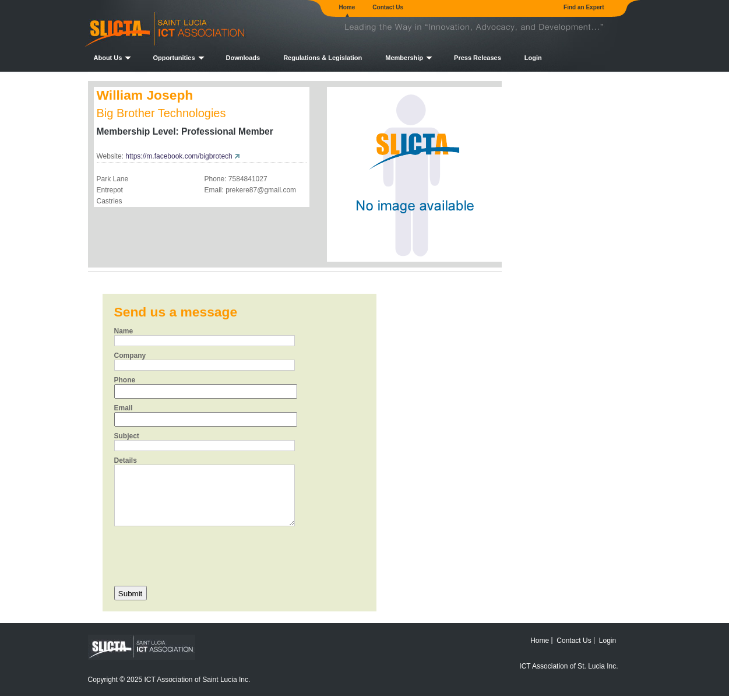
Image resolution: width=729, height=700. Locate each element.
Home (347, 7)
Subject (127, 436)
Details (126, 460)
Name (124, 331)
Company (130, 356)
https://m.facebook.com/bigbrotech (179, 156)
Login (533, 58)
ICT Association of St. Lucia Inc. (568, 666)
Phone (125, 380)
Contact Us (388, 7)
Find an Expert (584, 7)
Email (124, 408)
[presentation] (203, 555)
